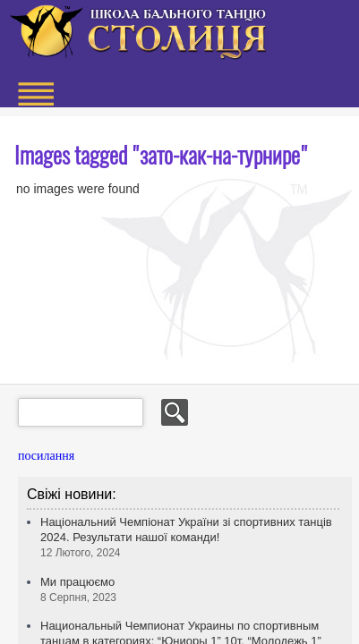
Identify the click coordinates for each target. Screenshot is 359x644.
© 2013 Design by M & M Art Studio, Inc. (263, 531)
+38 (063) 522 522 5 (260, 80)
